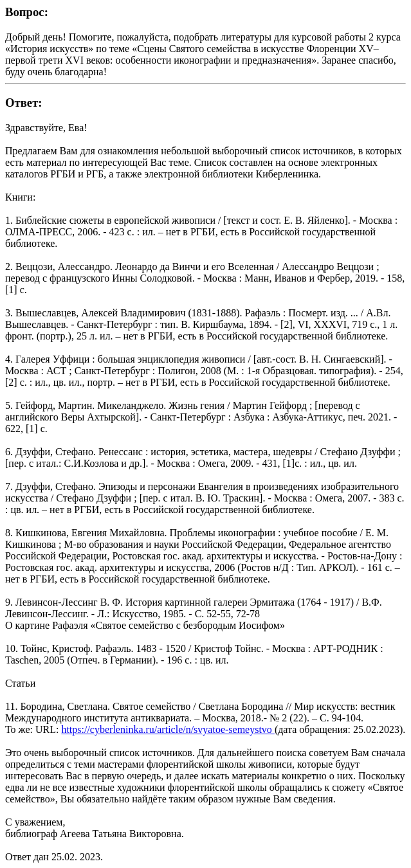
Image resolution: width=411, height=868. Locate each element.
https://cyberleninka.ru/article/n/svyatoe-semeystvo (168, 729)
